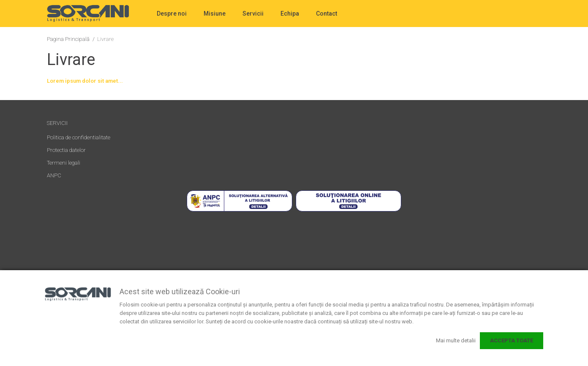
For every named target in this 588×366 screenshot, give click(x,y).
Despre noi (172, 14)
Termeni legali (64, 163)
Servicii (253, 14)
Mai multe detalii (456, 340)
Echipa (290, 14)
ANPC (54, 175)
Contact (327, 14)
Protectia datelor (66, 150)
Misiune (215, 14)
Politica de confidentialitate (79, 137)
